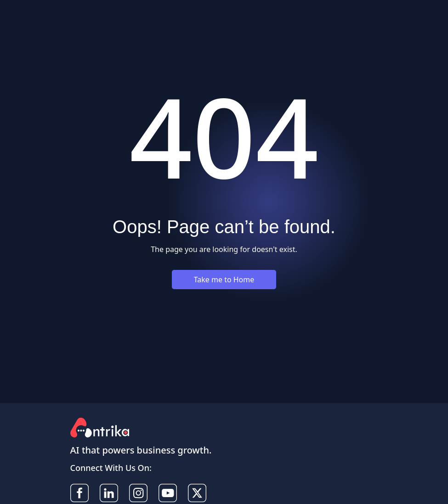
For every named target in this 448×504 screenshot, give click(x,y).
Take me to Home (224, 280)
